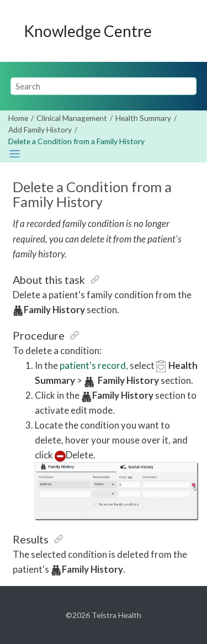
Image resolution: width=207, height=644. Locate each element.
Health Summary (143, 118)
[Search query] (104, 86)
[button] (95, 279)
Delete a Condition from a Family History (76, 141)
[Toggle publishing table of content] (15, 154)
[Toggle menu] (185, 31)
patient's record (93, 365)
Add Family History (40, 130)
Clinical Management (72, 118)
